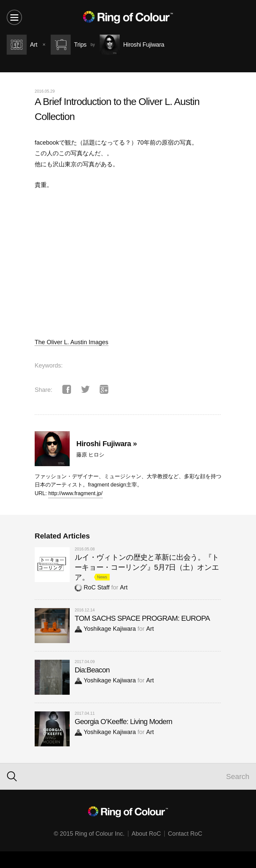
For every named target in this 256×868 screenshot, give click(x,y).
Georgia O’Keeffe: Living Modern (123, 722)
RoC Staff (92, 587)
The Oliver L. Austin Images (71, 342)
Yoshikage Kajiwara (105, 629)
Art (124, 587)
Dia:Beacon (92, 670)
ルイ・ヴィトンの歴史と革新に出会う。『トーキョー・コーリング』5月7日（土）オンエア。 (147, 567)
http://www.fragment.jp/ (75, 493)
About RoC (146, 834)
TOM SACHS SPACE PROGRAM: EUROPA (142, 618)
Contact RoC (185, 834)
